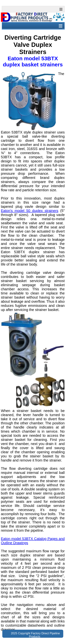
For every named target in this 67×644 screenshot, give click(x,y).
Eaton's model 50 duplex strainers (30, 211)
